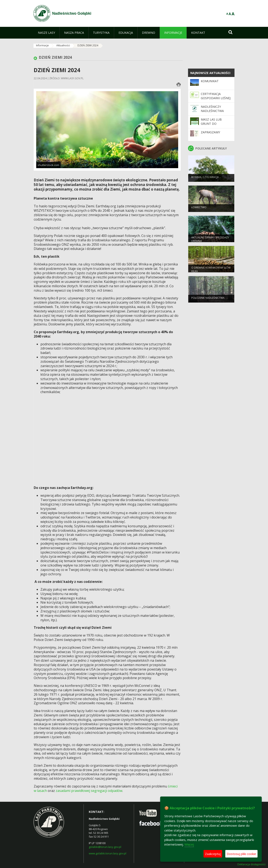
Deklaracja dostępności (251, 864)
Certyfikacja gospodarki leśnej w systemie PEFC (216, 98)
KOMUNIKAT (210, 81)
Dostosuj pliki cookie (241, 854)
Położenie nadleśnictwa (208, 300)
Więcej (189, 844)
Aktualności (63, 45)
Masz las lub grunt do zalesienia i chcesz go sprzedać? (216, 126)
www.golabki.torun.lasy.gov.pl (108, 853)
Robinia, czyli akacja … (206, 179)
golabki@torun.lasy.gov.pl (105, 847)
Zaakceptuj (213, 854)
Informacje (42, 45)
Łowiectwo (199, 209)
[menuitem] (46, 33)
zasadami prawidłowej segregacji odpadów (89, 791)
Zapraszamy (210, 132)
